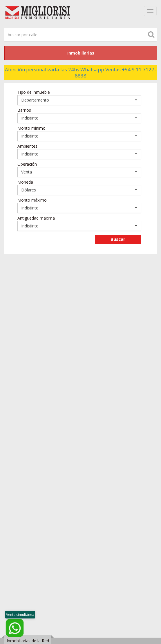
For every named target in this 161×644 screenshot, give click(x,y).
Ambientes (27, 146)
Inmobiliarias (81, 53)
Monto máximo (32, 200)
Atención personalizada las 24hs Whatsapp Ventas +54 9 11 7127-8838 (80, 73)
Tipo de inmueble (34, 92)
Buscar (118, 239)
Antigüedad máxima (36, 218)
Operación (27, 164)
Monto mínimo (31, 128)
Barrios (24, 110)
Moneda (25, 182)
